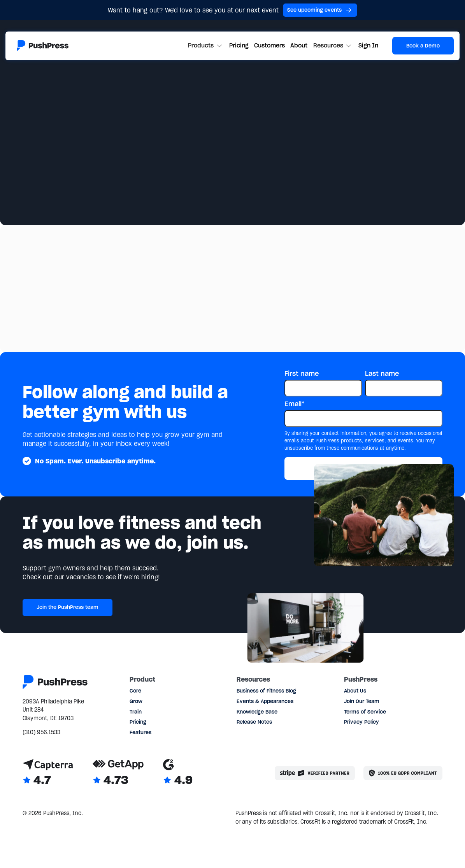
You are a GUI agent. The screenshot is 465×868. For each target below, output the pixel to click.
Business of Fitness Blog (266, 691)
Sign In (368, 46)
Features (140, 732)
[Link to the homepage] (43, 46)
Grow (136, 701)
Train (136, 712)
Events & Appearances (265, 701)
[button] (206, 46)
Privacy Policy (361, 722)
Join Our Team (362, 701)
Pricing (239, 46)
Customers (269, 46)
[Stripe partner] (315, 773)
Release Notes (254, 722)
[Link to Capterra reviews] (48, 773)
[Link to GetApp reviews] (118, 773)
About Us (355, 691)
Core (135, 691)
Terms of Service (365, 712)
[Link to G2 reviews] (178, 773)
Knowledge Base (257, 712)
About (299, 46)
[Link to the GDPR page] (403, 773)
